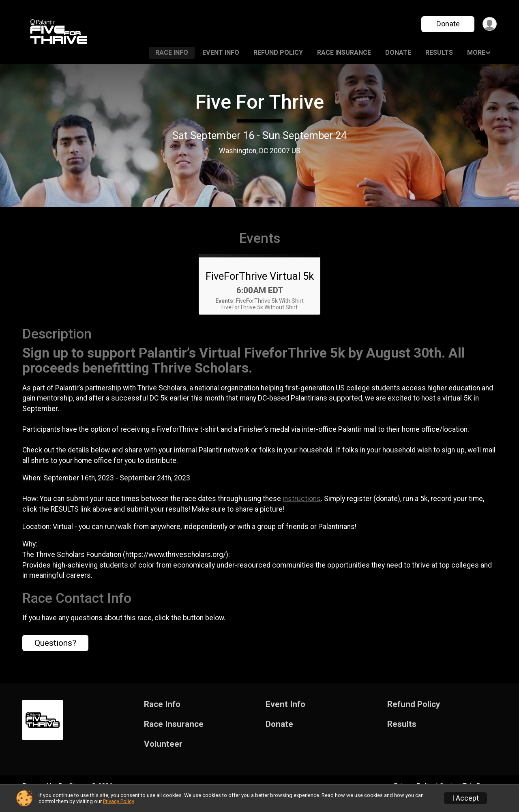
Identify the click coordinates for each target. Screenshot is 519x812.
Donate (447, 24)
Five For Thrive (260, 102)
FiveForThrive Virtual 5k (260, 287)
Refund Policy (278, 52)
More (476, 52)
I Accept (465, 798)
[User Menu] (489, 24)
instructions (302, 510)
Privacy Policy (118, 801)
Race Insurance (344, 52)
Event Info (221, 52)
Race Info (172, 52)
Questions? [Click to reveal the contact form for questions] (55, 654)
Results (439, 52)
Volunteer (163, 755)
